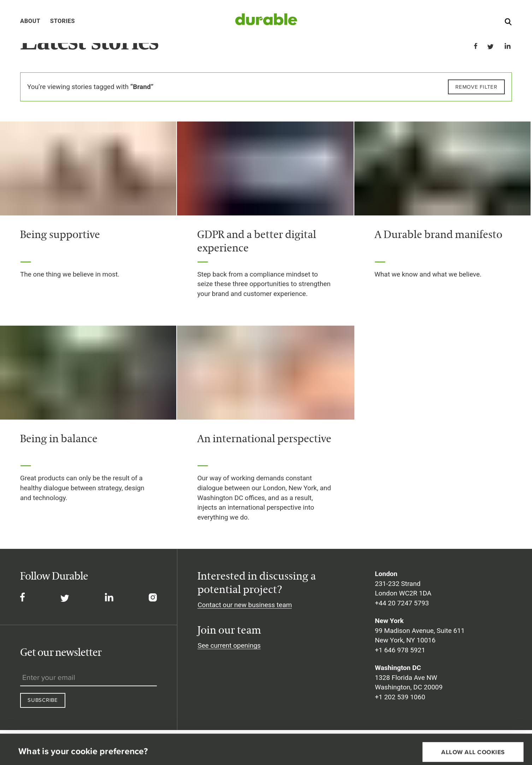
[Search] (508, 23)
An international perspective (264, 438)
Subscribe (43, 700)
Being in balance (59, 438)
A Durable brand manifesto (438, 234)
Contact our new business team (245, 605)
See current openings (229, 645)
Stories (63, 21)
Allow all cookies (473, 724)
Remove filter (476, 87)
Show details (34, 749)
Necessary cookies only (473, 746)
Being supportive (60, 234)
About (30, 21)
